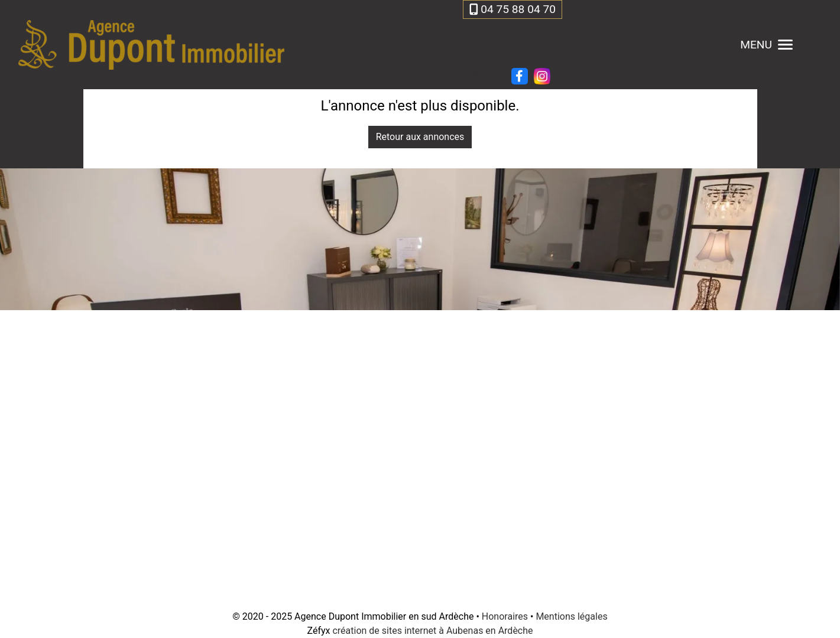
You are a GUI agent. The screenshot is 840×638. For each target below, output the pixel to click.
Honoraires (505, 616)
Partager (490, 75)
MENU (766, 45)
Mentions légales (571, 616)
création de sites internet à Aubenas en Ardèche (432, 631)
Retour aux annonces (420, 137)
